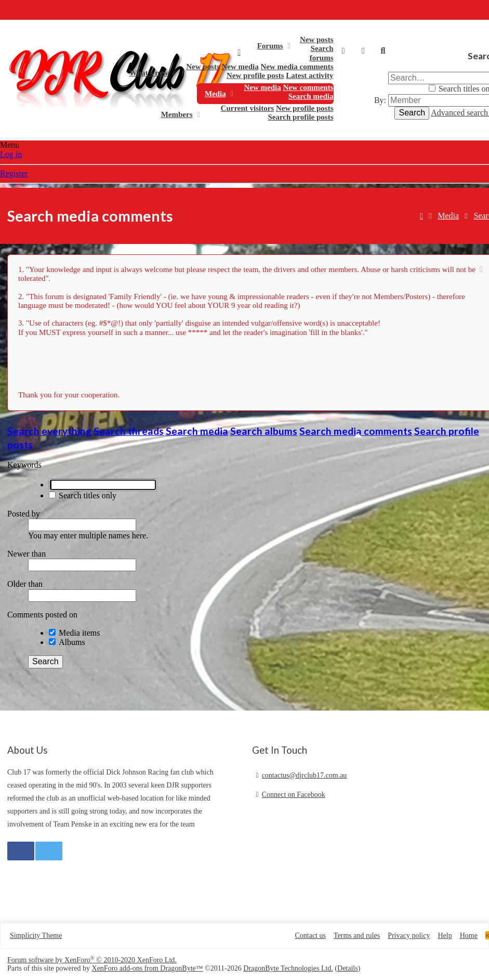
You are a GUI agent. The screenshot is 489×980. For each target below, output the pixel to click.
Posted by (24, 514)
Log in (11, 154)
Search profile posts (300, 117)
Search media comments (356, 431)
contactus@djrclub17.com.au (305, 775)
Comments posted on (42, 615)
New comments (308, 87)
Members (177, 114)
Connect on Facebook (294, 795)
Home (239, 52)
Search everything (49, 431)
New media (240, 67)
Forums (270, 46)
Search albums (264, 431)
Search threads (129, 431)
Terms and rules (357, 936)
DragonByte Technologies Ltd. (288, 968)
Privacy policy (409, 936)
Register (14, 173)
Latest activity (309, 75)
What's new (149, 73)
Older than (25, 584)
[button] (289, 46)
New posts (317, 40)
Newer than (27, 554)
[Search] (383, 51)
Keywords (24, 465)
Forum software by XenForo (92, 960)
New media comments (297, 67)
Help (445, 936)
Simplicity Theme (36, 936)
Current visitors (248, 108)
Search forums (322, 53)
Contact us (310, 936)
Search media (311, 96)
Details (348, 968)
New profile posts (255, 75)
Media (215, 94)
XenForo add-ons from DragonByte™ (148, 968)
